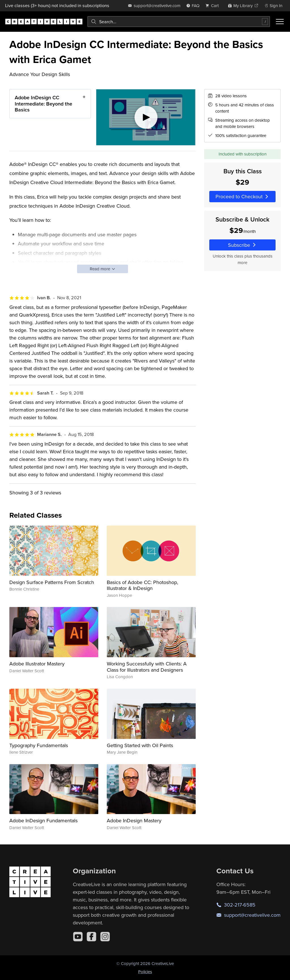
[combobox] (179, 22)
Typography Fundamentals (39, 745)
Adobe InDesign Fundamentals (43, 820)
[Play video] (146, 117)
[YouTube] (78, 937)
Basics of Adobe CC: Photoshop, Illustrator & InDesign (142, 585)
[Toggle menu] (280, 22)
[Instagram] (105, 937)
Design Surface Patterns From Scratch (52, 582)
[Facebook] (91, 937)
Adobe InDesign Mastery (134, 820)
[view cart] (214, 6)
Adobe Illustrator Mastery (37, 664)
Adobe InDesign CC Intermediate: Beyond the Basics (43, 104)
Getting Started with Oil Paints (140, 745)
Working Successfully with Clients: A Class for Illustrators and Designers (147, 667)
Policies (145, 972)
